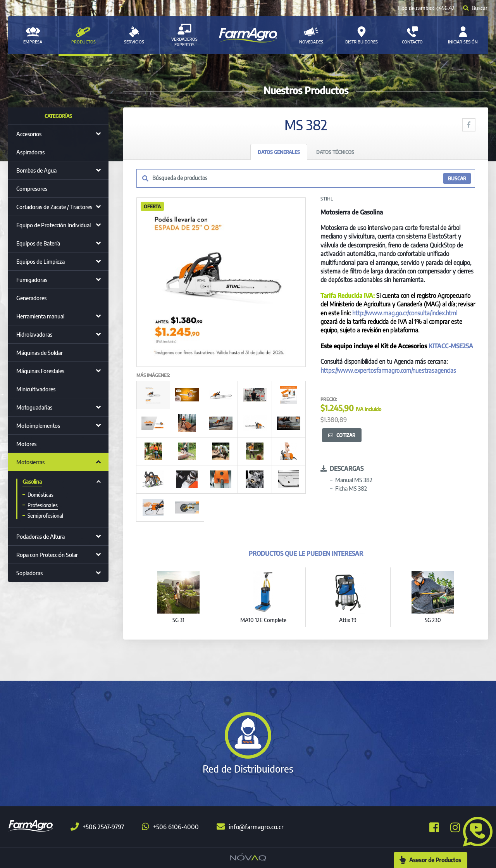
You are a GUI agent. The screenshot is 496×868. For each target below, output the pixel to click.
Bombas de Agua (36, 170)
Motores (26, 444)
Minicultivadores (36, 389)
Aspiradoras (30, 152)
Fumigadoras (32, 280)
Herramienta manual (40, 316)
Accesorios (29, 134)
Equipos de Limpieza (40, 261)
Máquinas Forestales (40, 371)
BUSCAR (457, 178)
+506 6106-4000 (170, 827)
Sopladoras (29, 573)
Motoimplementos (38, 425)
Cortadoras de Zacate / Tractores (54, 207)
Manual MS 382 (354, 480)
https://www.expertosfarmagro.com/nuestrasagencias (388, 370)
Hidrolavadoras (34, 334)
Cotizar (342, 435)
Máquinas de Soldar (40, 353)
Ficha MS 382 (351, 488)
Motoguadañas (34, 407)
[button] (475, 831)
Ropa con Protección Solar (47, 555)
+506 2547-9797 (97, 827)
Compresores (32, 188)
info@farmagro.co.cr (250, 827)
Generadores (31, 298)
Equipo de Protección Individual (53, 225)
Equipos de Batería (38, 243)
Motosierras (30, 462)
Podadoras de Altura (40, 536)
